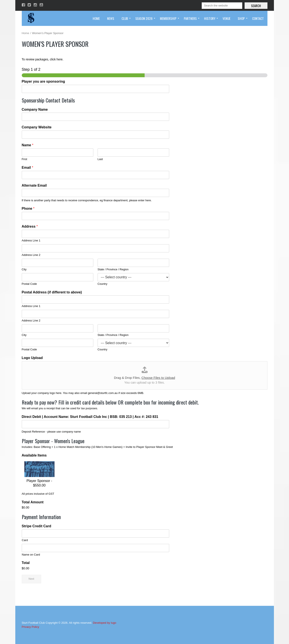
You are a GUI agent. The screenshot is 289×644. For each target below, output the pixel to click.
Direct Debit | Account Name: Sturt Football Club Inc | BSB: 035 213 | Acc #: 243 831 (90, 417)
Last (100, 159)
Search (256, 6)
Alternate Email (34, 185)
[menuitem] (96, 18)
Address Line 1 (31, 240)
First (24, 159)
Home (26, 33)
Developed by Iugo (105, 623)
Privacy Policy (30, 627)
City (24, 269)
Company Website (37, 127)
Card (25, 540)
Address (30, 226)
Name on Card (31, 555)
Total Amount (33, 502)
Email (27, 168)
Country (103, 284)
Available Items (34, 455)
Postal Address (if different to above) (52, 292)
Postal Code (29, 284)
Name (28, 145)
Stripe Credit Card (37, 526)
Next (31, 579)
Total (26, 563)
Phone (28, 209)
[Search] (222, 6)
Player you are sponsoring (43, 81)
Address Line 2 (31, 255)
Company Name (35, 109)
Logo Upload (32, 358)
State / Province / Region (113, 269)
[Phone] (95, 216)
